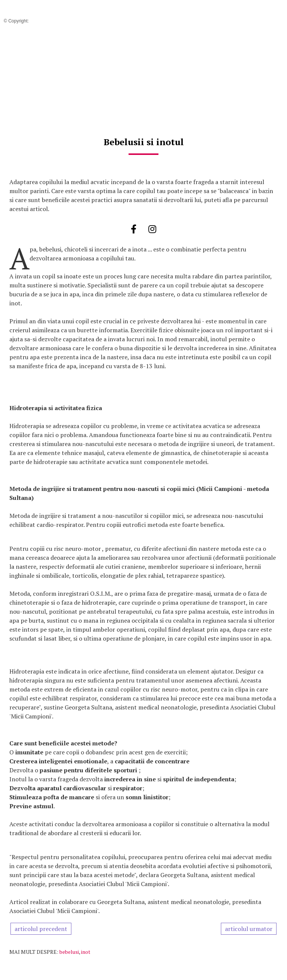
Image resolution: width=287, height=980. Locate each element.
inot (86, 952)
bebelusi (69, 952)
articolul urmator (249, 929)
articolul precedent (41, 929)
